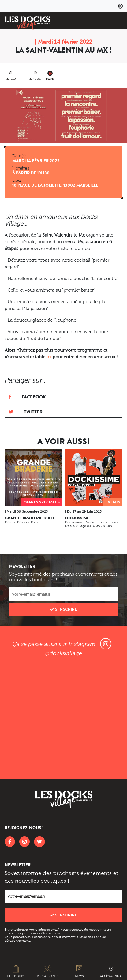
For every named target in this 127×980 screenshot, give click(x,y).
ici (49, 357)
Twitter (26, 412)
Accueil (11, 79)
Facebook (27, 397)
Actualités (35, 79)
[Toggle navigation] (118, 22)
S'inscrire (64, 609)
